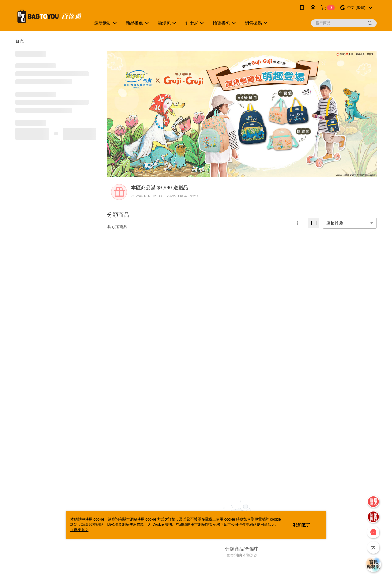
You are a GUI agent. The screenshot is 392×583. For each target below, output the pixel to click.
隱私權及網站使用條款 (126, 524)
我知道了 (302, 525)
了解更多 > (79, 530)
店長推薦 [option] (335, 223)
